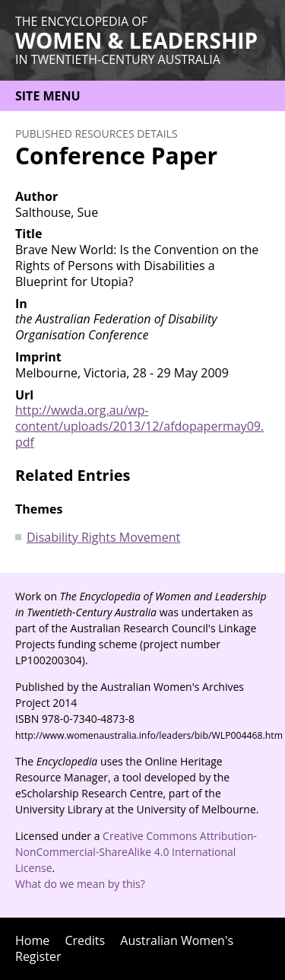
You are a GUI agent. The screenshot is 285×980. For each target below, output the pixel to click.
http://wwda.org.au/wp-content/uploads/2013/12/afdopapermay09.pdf (139, 426)
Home (32, 940)
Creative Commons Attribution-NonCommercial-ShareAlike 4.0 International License (136, 852)
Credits (85, 940)
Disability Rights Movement (103, 537)
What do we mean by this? (80, 884)
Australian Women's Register (124, 948)
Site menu (48, 96)
